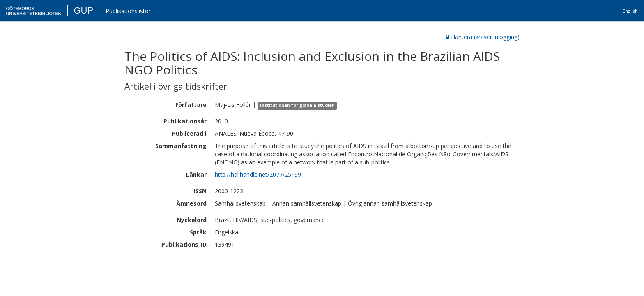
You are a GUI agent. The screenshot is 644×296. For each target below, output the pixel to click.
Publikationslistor (128, 11)
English (630, 11)
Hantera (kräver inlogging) (483, 37)
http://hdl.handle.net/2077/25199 (258, 175)
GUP (83, 10)
